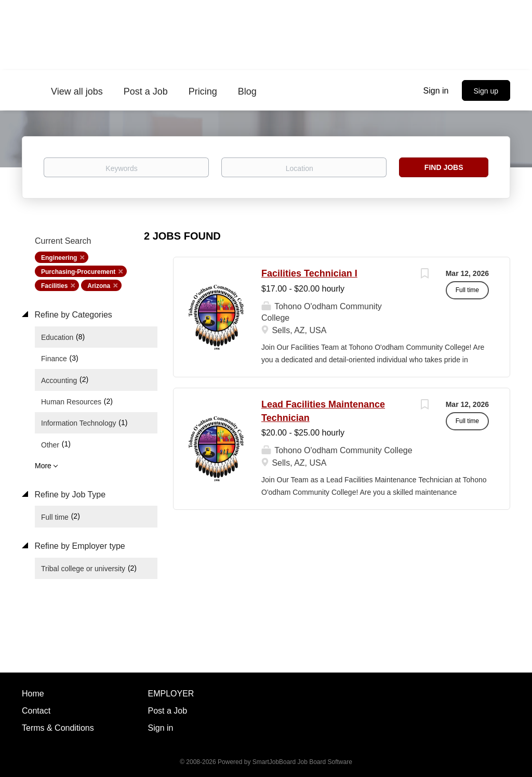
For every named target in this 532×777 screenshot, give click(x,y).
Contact (36, 711)
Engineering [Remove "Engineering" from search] (59, 258)
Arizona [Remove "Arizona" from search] (99, 286)
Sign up (486, 91)
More (43, 466)
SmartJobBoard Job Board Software (302, 762)
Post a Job (168, 711)
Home (33, 694)
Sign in (436, 91)
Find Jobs (444, 167)
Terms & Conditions (58, 728)
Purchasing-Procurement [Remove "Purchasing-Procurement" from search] (78, 272)
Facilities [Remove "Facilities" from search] (54, 286)
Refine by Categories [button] (72, 315)
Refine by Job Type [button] (69, 495)
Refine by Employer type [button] (79, 546)
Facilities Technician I (309, 273)
